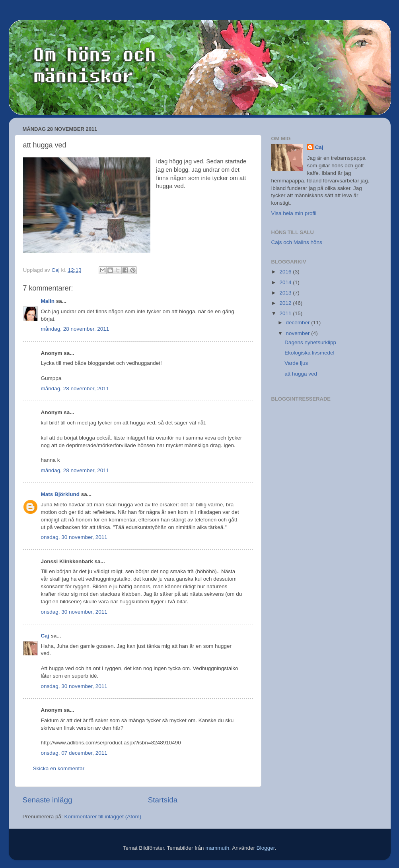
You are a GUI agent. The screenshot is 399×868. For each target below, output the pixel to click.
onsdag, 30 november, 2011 (74, 537)
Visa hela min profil (294, 213)
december (299, 323)
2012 (286, 303)
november (299, 333)
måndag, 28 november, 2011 (75, 329)
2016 (286, 272)
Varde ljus (296, 363)
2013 (286, 293)
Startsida (163, 800)
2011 (286, 313)
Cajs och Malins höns (297, 242)
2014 (286, 282)
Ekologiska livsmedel (309, 353)
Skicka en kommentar (59, 768)
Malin (48, 301)
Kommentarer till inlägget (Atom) (103, 817)
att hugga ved (301, 374)
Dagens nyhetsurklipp (310, 342)
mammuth (217, 848)
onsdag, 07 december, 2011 (74, 753)
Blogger (266, 848)
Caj (45, 636)
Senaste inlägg (48, 800)
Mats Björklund (60, 494)
